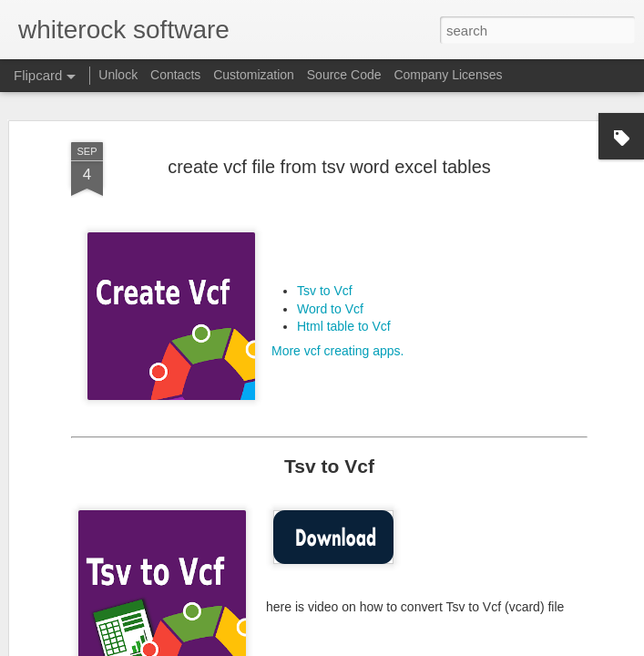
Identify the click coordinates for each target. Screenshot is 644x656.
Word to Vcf (330, 265)
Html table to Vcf (344, 283)
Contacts (175, 75)
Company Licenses (448, 75)
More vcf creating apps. (338, 307)
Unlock (118, 75)
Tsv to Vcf (325, 247)
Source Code (344, 75)
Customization (254, 75)
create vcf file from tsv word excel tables (329, 123)
